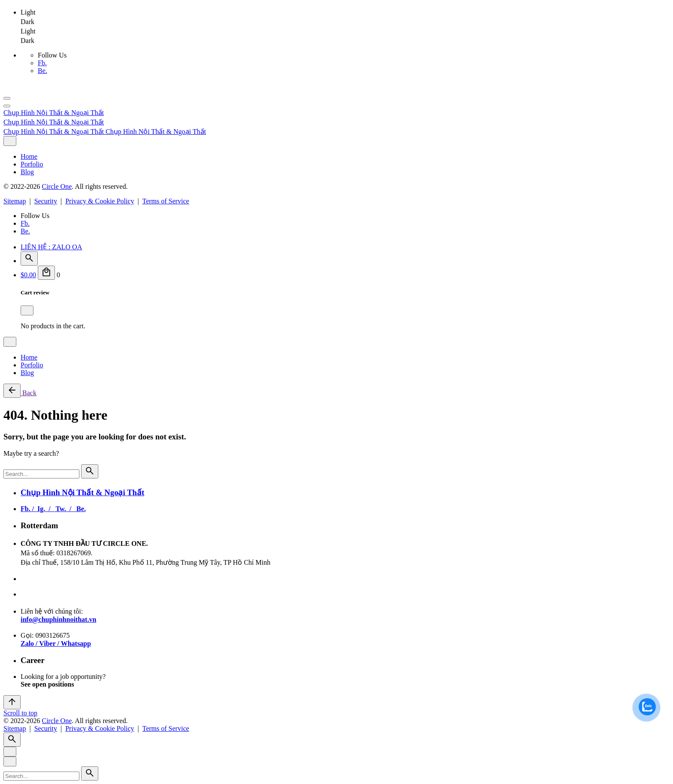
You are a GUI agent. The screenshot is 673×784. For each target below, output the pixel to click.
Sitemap (15, 201)
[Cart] (46, 273)
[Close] (10, 141)
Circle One (57, 186)
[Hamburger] (7, 98)
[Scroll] (12, 702)
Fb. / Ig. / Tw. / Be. (53, 509)
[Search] (29, 259)
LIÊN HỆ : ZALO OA (51, 247)
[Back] (12, 391)
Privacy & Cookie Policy (100, 201)
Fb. (42, 63)
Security (46, 201)
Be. (42, 71)
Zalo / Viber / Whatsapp (56, 643)
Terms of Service (166, 201)
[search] (90, 471)
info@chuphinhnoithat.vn (58, 619)
